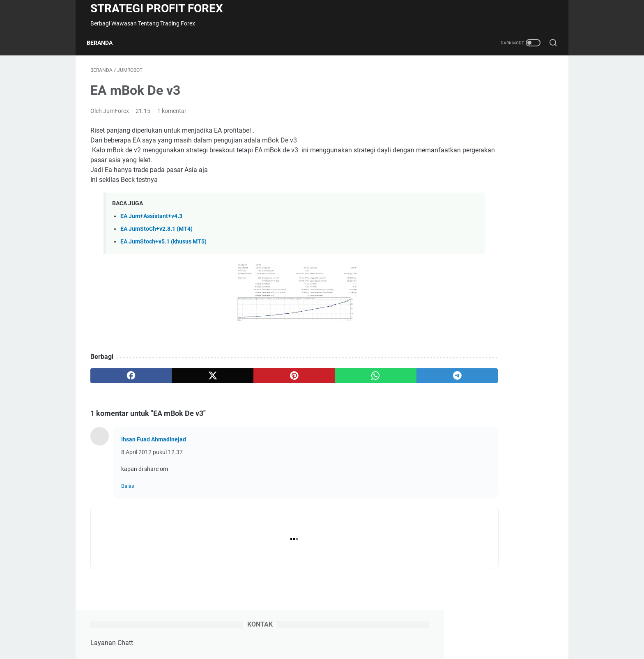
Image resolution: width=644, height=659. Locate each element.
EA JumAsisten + (468, 425)
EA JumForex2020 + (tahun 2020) (489, 329)
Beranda (103, 43)
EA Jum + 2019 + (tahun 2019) (484, 353)
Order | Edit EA (350, 629)
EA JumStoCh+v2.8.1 (470, 254)
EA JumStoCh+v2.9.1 (470, 240)
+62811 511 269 (497, 111)
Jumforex (487, 151)
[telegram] (370, 379)
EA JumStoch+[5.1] (468, 268)
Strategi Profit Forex (157, 8)
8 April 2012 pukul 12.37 (152, 456)
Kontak (315, 629)
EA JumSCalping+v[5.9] (474, 216)
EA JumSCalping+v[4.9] (474, 192)
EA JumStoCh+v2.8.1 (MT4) (156, 233)
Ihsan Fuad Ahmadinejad (154, 443)
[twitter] (183, 379)
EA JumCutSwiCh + (471, 439)
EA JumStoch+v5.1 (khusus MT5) (163, 245)
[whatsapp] (308, 379)
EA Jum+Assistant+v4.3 (151, 220)
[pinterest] (245, 379)
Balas (128, 490)
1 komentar (172, 115)
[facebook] (121, 379)
